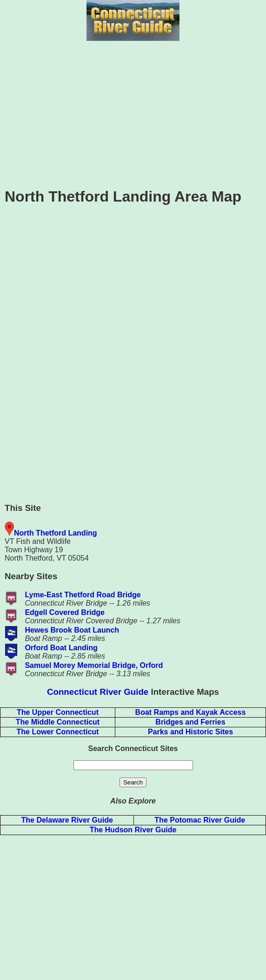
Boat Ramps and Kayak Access (191, 712)
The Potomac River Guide (200, 820)
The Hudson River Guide (133, 830)
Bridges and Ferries (190, 722)
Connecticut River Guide (98, 692)
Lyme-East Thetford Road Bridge (83, 595)
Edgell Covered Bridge (65, 612)
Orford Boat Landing (61, 648)
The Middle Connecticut (58, 722)
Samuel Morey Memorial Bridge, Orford (94, 665)
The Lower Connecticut (58, 732)
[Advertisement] (133, 113)
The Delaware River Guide (67, 820)
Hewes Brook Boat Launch (72, 630)
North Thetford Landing (56, 533)
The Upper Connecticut (58, 712)
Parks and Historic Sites (190, 732)
